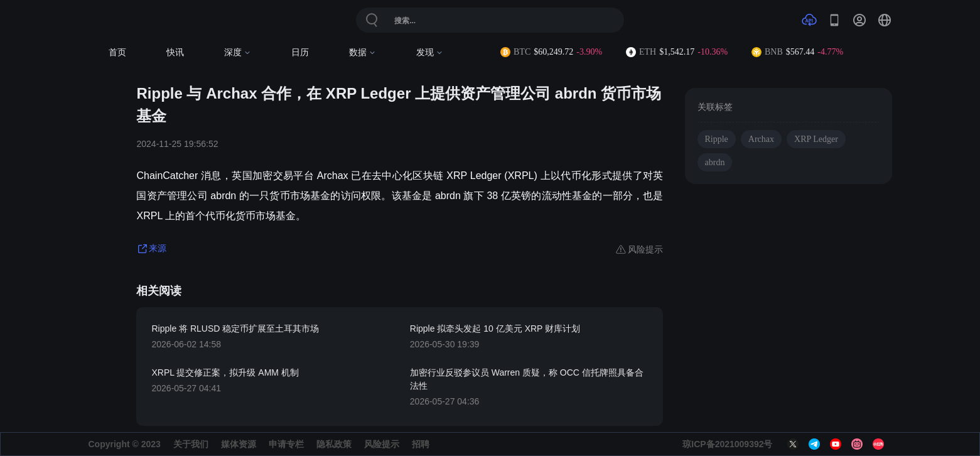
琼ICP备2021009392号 (727, 444)
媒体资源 (239, 444)
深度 (238, 52)
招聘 (421, 444)
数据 (363, 52)
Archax (761, 139)
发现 (430, 52)
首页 (117, 52)
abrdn (715, 162)
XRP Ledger (816, 139)
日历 (300, 52)
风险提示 (382, 444)
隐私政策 (334, 444)
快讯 (175, 52)
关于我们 (191, 444)
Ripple (717, 139)
